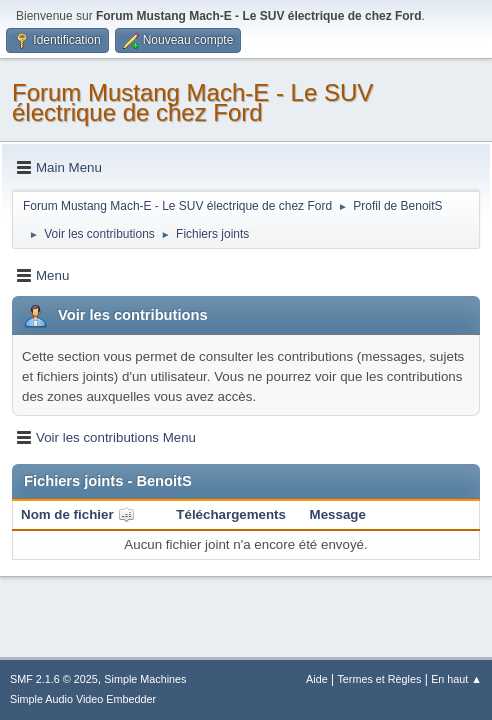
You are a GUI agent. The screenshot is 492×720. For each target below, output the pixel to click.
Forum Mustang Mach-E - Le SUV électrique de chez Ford (192, 102)
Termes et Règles (379, 679)
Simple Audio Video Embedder (83, 699)
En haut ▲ (456, 679)
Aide (317, 679)
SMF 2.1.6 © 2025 (54, 679)
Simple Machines (145, 679)
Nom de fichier (78, 514)
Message (338, 514)
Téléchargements (231, 514)
